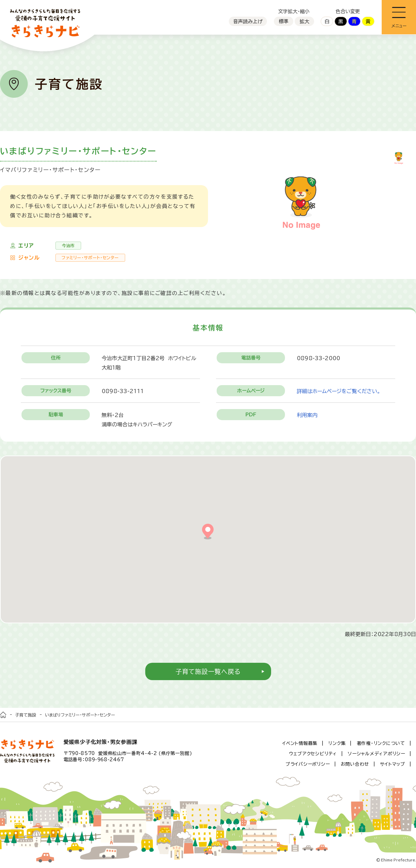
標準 (284, 21)
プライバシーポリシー (308, 764)
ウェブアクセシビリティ (313, 754)
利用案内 (307, 415)
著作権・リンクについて (381, 743)
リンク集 (337, 743)
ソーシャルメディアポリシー (376, 754)
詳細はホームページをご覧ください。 (339, 391)
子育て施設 (26, 715)
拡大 (304, 21)
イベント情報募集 (300, 743)
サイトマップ (393, 764)
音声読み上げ (248, 21)
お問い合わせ (355, 764)
